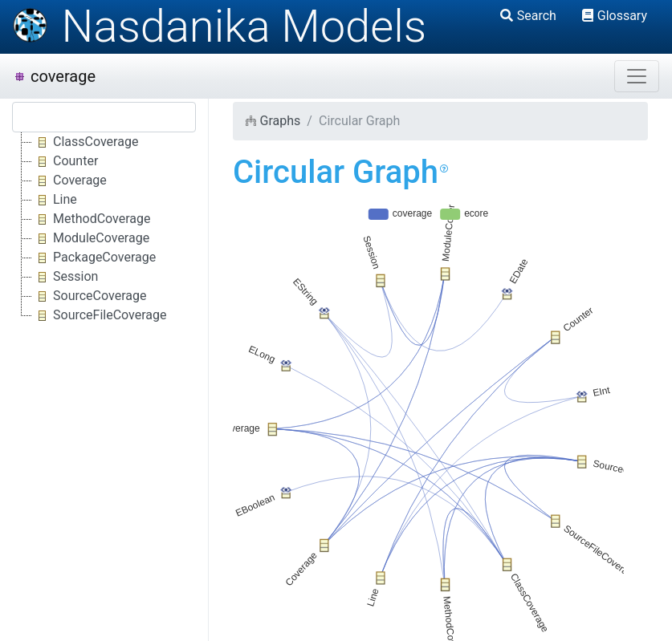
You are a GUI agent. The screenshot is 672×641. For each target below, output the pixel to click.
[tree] (104, 229)
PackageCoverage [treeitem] (94, 258)
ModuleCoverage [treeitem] (91, 238)
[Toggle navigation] (637, 76)
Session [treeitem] (65, 277)
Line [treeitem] (55, 200)
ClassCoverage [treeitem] (85, 142)
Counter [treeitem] (65, 161)
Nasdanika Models (219, 26)
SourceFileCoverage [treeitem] (100, 315)
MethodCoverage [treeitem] (91, 219)
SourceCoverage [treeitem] (89, 296)
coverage (54, 76)
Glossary (615, 16)
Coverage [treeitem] (69, 181)
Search (528, 16)
